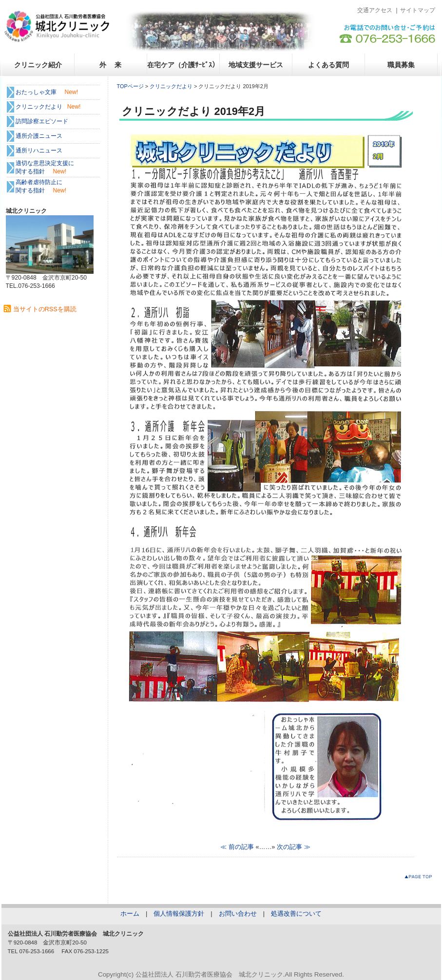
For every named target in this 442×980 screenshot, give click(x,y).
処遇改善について (296, 914)
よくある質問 (328, 65)
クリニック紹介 (38, 65)
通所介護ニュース (39, 136)
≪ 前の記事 (237, 847)
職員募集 (401, 65)
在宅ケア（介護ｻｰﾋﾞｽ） (183, 65)
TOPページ (130, 86)
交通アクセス (375, 10)
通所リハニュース (39, 151)
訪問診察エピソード (42, 121)
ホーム (130, 914)
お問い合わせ (238, 914)
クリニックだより (171, 86)
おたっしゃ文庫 (36, 92)
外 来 (111, 65)
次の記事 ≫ (294, 847)
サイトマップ (418, 10)
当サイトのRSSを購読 (45, 309)
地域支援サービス (256, 65)
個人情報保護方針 (179, 914)
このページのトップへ (420, 878)
